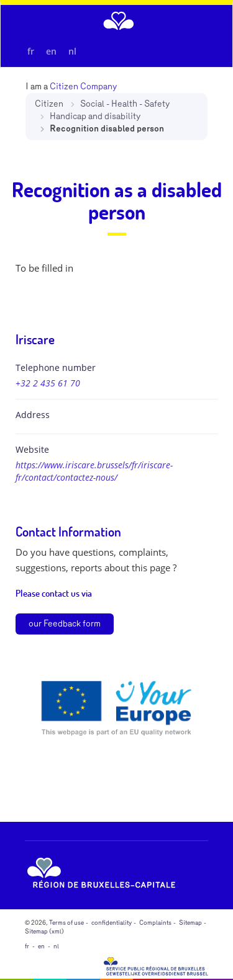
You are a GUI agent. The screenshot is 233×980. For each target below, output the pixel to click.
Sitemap (190, 923)
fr (31, 51)
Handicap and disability (95, 116)
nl (72, 51)
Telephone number (56, 367)
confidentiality (112, 923)
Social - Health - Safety (125, 104)
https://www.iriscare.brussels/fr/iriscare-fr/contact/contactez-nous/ (94, 471)
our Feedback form (65, 624)
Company (98, 87)
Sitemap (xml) (44, 932)
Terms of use (66, 923)
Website (32, 449)
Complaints (155, 923)
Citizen (49, 104)
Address (33, 415)
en (51, 51)
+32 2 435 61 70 (48, 383)
